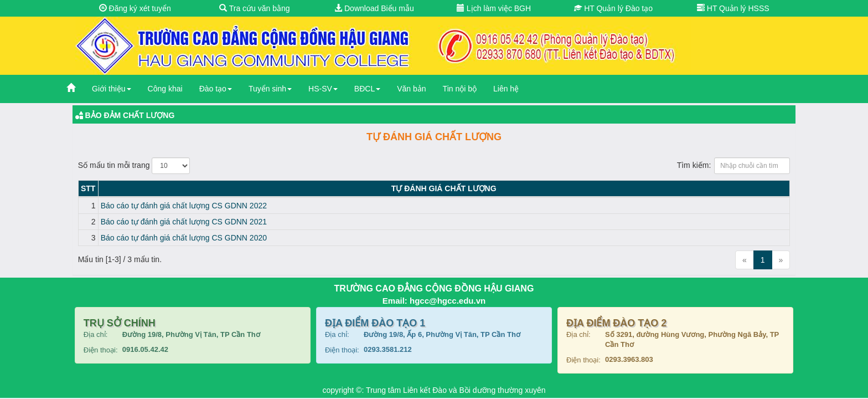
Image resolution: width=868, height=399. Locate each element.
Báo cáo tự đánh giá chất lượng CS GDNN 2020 (184, 238)
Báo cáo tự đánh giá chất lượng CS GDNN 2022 (184, 206)
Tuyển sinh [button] (270, 89)
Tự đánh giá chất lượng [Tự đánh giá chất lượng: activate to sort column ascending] (444, 188)
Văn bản (411, 89)
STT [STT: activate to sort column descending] (88, 188)
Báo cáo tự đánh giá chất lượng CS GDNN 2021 (184, 222)
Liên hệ (506, 89)
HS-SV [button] (323, 89)
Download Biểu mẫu (374, 8)
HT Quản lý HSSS (733, 8)
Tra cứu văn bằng (255, 8)
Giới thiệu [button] (112, 89)
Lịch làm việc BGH (494, 8)
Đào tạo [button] (216, 89)
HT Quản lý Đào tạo (613, 8)
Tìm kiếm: (734, 166)
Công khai (165, 89)
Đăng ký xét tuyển (135, 8)
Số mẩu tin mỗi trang (134, 166)
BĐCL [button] (367, 89)
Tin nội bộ (460, 89)
